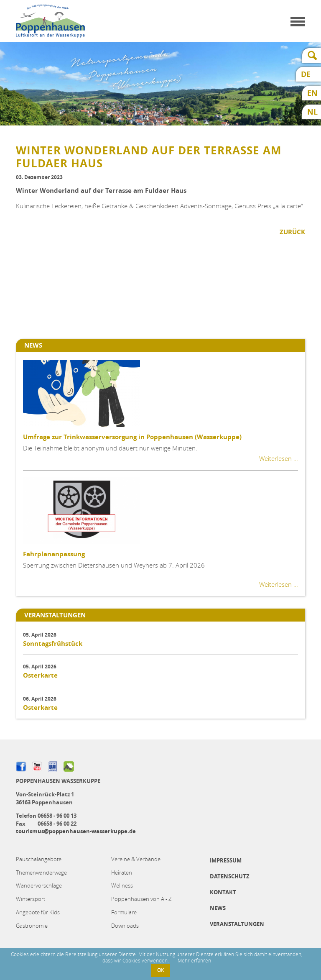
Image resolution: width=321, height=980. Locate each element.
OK (160, 970)
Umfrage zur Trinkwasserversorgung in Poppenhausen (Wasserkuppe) (132, 437)
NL (312, 112)
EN (312, 93)
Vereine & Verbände (136, 859)
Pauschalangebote (39, 859)
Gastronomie (32, 926)
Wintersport (31, 899)
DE (306, 74)
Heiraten (122, 873)
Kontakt (223, 892)
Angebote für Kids (38, 912)
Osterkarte (40, 675)
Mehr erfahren (194, 961)
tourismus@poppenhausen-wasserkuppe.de (76, 831)
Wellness (122, 885)
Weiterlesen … (279, 458)
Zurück (292, 232)
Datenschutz (230, 876)
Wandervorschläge (39, 885)
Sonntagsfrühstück (53, 644)
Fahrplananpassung (54, 554)
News (218, 908)
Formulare (124, 912)
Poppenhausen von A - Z (141, 899)
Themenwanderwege (41, 873)
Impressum (226, 860)
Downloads (125, 926)
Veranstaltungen (237, 924)
